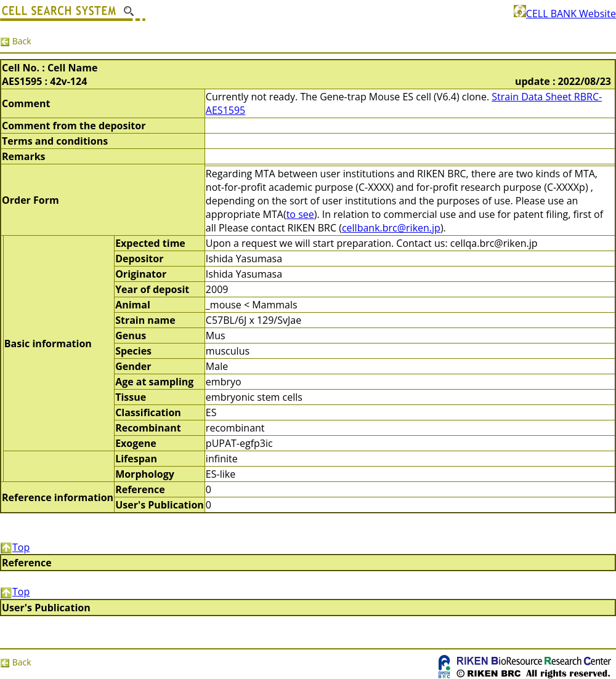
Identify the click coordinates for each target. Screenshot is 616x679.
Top (15, 547)
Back (16, 41)
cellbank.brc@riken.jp (391, 228)
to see (300, 214)
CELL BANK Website (565, 14)
